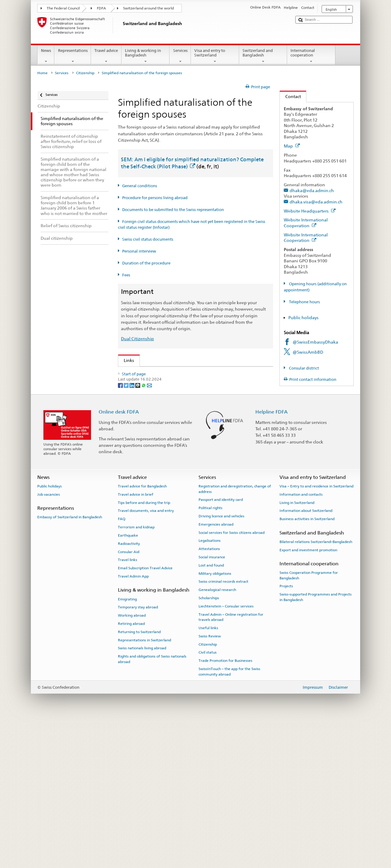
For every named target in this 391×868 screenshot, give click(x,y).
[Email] (149, 532)
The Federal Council (63, 8)
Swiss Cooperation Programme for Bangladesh (309, 722)
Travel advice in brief (136, 641)
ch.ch (130, 476)
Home (42, 73)
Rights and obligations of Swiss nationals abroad (152, 806)
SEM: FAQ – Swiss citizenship (153, 383)
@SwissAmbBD (308, 352)
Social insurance (212, 704)
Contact (290, 96)
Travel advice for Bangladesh (142, 633)
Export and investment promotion (308, 697)
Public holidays (303, 317)
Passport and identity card (221, 647)
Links (126, 360)
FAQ (122, 666)
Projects (286, 733)
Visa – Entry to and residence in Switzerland (316, 633)
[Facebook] (121, 532)
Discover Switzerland (146, 466)
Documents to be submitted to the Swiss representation (173, 210)
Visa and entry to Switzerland (215, 56)
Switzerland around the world (148, 8)
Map (292, 146)
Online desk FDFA (119, 559)
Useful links (208, 775)
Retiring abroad (131, 771)
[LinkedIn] (132, 532)
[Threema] (138, 532)
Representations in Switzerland (144, 787)
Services (180, 56)
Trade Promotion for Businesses (225, 808)
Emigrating (127, 746)
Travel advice (106, 56)
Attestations (209, 696)
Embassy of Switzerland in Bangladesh (70, 664)
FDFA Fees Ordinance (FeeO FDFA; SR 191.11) (170, 423)
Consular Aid (129, 699)
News (46, 56)
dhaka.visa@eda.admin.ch (316, 202)
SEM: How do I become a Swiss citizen (163, 373)
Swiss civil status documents (148, 239)
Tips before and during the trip (144, 650)
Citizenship (85, 73)
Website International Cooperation (306, 223)
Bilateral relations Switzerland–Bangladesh (316, 689)
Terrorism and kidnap (136, 674)
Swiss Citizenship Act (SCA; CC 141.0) (162, 403)
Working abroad (132, 763)
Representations (73, 56)
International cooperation (311, 56)
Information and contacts (301, 641)
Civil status (208, 800)
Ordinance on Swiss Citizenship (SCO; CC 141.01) (174, 413)
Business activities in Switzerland (307, 666)
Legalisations (210, 688)
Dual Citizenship (137, 339)
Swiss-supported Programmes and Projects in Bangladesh (316, 744)
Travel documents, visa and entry (146, 658)
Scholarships (209, 745)
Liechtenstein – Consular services (226, 753)
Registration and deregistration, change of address (235, 636)
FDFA (101, 8)
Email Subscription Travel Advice (145, 715)
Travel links (128, 707)
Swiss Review (210, 783)
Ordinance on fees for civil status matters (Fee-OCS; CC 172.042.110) (192, 433)
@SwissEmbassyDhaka (315, 342)
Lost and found (211, 712)
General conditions (140, 186)
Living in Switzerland (297, 650)
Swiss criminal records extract (223, 729)
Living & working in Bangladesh (146, 56)
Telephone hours (304, 302)
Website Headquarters (310, 211)
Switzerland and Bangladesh (263, 56)
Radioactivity (129, 691)
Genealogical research (217, 737)
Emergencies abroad (216, 671)
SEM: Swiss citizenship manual (155, 393)
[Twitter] (127, 532)
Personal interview (139, 251)
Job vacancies (49, 641)
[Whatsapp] (144, 532)
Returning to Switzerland (139, 779)
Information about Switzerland (306, 658)
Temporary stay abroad (138, 754)
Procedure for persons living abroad (155, 198)
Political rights (210, 655)
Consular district (303, 368)
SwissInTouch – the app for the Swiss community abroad (229, 819)
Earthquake (128, 682)
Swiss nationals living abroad (142, 795)
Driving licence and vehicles (221, 663)
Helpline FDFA (272, 559)
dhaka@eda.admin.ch (312, 190)
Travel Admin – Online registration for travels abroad (231, 764)
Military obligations (215, 720)
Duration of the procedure (146, 263)
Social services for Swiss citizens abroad (232, 680)
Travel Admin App (133, 723)
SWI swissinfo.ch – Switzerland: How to (164, 486)
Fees (126, 275)
